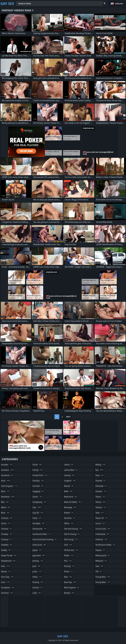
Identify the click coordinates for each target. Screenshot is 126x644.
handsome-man (42, 534)
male (69, 491)
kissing (38, 582)
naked (69, 513)
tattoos (101, 507)
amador (7, 465)
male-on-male (73, 502)
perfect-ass (71, 550)
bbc (5, 502)
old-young (71, 539)
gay (37, 507)
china (6, 523)
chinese (7, 529)
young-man (103, 577)
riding (101, 465)
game (38, 497)
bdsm (6, 507)
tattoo (101, 502)
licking (69, 475)
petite (69, 555)
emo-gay (7, 577)
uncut (100, 523)
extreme (7, 593)
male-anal (71, 497)
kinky (37, 577)
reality (69, 593)
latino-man (71, 470)
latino (69, 465)
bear (6, 513)
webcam (101, 561)
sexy (100, 475)
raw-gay (70, 582)
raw (68, 577)
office (69, 523)
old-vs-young (72, 534)
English (119, 4)
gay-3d (38, 513)
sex (100, 470)
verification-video (105, 545)
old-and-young (73, 529)
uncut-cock (103, 529)
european (8, 588)
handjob (39, 523)
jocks (37, 571)
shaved (101, 481)
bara (5, 491)
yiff (99, 571)
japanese (39, 555)
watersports (103, 555)
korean (38, 588)
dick (6, 566)
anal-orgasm (9, 486)
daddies (7, 545)
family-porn (40, 475)
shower (101, 491)
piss (68, 561)
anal (6, 481)
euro (6, 582)
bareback (8, 497)
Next (68, 417)
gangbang (40, 502)
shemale (101, 486)
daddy (6, 550)
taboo (100, 497)
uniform (101, 539)
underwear (102, 534)
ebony (6, 571)
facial (37, 465)
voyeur (100, 550)
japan (37, 550)
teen (100, 513)
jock (37, 566)
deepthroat (9, 561)
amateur (8, 470)
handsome (40, 529)
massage (70, 507)
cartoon (7, 518)
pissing (70, 566)
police (69, 571)
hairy (37, 518)
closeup (7, 539)
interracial (40, 545)
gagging (38, 491)
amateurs (7, 475)
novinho (70, 518)
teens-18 (102, 518)
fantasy (38, 481)
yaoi (100, 566)
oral (68, 545)
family (38, 470)
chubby (7, 534)
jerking (38, 561)
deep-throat (9, 555)
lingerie (70, 481)
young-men (103, 582)
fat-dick (38, 486)
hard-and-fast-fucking (45, 539)
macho (69, 486)
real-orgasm (72, 588)
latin (37, 593)
